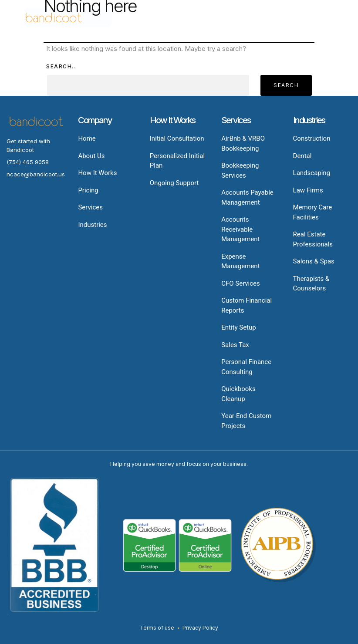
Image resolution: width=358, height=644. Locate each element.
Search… (62, 66)
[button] (300, 18)
